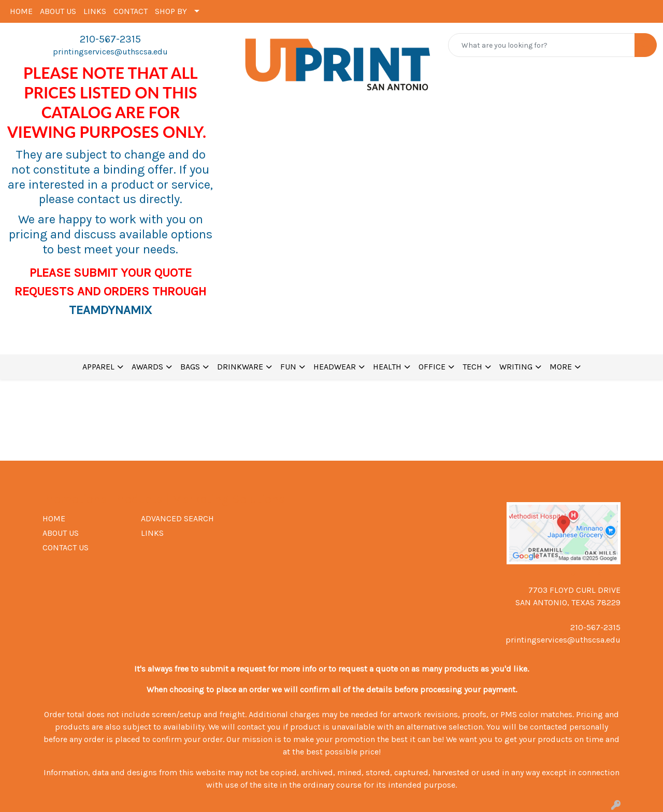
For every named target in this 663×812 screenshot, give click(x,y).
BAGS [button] (190, 367)
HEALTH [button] (387, 367)
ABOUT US (58, 11)
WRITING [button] (516, 367)
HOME (21, 11)
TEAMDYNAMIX (110, 310)
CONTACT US (66, 547)
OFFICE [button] (432, 367)
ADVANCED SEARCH (177, 518)
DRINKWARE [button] (240, 367)
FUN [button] (288, 367)
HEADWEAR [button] (335, 367)
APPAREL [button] (98, 367)
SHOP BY (171, 11)
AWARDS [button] (147, 367)
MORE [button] (561, 367)
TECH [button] (472, 367)
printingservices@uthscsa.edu (110, 52)
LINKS (95, 11)
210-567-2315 (110, 39)
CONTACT (131, 11)
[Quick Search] (542, 45)
